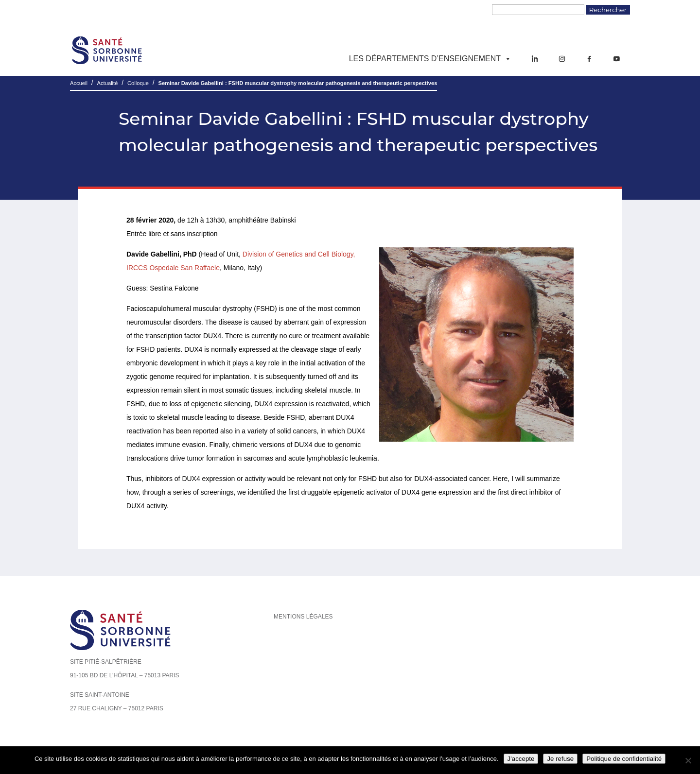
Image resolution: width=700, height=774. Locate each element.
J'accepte (521, 759)
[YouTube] (616, 59)
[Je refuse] (688, 760)
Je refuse (560, 759)
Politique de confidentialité (624, 759)
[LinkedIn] (535, 59)
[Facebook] (589, 59)
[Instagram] (562, 59)
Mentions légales (303, 617)
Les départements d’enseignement (430, 59)
